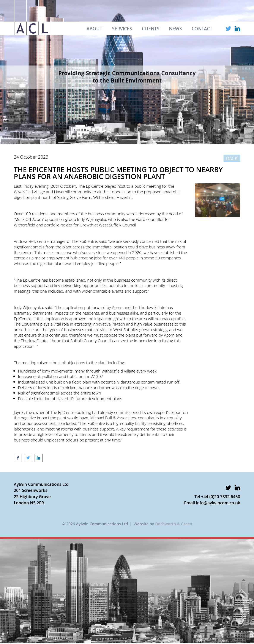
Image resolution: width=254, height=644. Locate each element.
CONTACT (202, 29)
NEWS (175, 29)
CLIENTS (151, 29)
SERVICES (122, 29)
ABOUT (94, 29)
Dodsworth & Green (174, 524)
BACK (232, 158)
